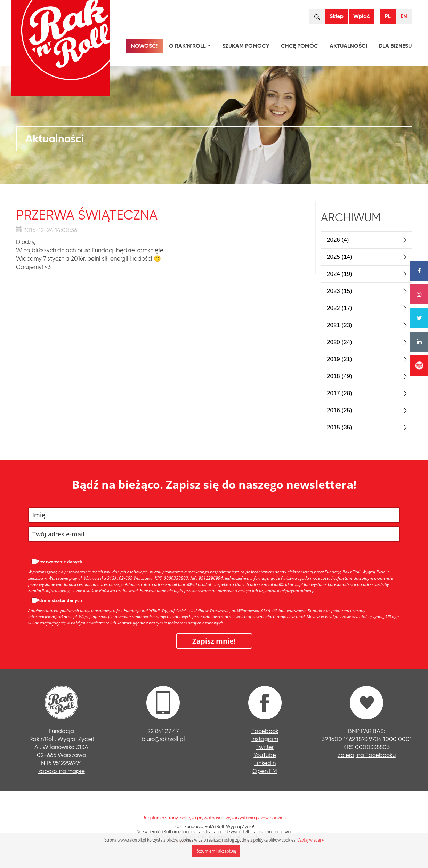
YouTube (265, 755)
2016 (340, 410)
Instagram (265, 739)
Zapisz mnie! (214, 641)
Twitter (265, 747)
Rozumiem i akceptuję (216, 851)
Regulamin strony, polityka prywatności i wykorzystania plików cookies (214, 818)
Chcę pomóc (300, 46)
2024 (340, 274)
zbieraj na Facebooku (367, 755)
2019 (340, 359)
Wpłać (362, 16)
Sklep (337, 16)
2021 (340, 325)
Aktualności (348, 46)
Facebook (265, 731)
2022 (340, 308)
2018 (340, 376)
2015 (340, 427)
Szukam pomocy (246, 46)
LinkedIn (265, 763)
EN (404, 16)
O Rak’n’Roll (191, 47)
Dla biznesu (395, 46)
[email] (214, 534)
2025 (340, 257)
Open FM (265, 771)
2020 (340, 342)
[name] (214, 515)
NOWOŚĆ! (144, 46)
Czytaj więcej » (310, 840)
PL (388, 16)
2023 (340, 291)
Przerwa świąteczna (87, 215)
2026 (338, 240)
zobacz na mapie (62, 771)
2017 (340, 393)
